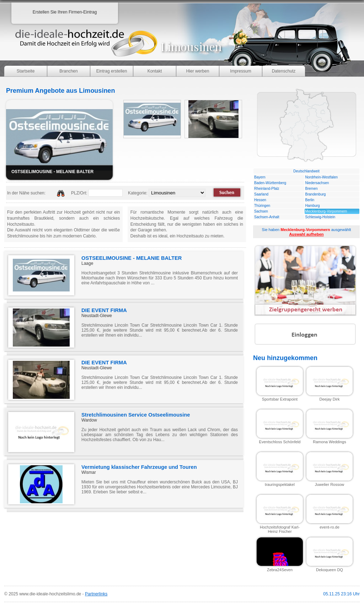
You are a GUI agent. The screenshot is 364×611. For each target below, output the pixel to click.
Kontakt (155, 71)
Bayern (260, 177)
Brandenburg (316, 194)
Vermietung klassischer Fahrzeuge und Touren (139, 467)
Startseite (26, 71)
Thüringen (262, 206)
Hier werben (198, 71)
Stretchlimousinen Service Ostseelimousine (136, 415)
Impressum (240, 71)
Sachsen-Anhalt (267, 217)
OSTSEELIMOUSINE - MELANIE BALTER (132, 258)
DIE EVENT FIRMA (104, 310)
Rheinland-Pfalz (267, 189)
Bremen (312, 189)
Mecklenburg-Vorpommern (326, 211)
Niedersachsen (317, 183)
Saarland (261, 194)
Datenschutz (284, 71)
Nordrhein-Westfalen (322, 177)
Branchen (68, 71)
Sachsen (261, 211)
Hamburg (313, 206)
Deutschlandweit (306, 171)
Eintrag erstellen (112, 71)
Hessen (260, 200)
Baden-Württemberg (270, 183)
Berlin (310, 200)
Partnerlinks (96, 594)
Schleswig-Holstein (320, 217)
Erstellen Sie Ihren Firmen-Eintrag (65, 12)
